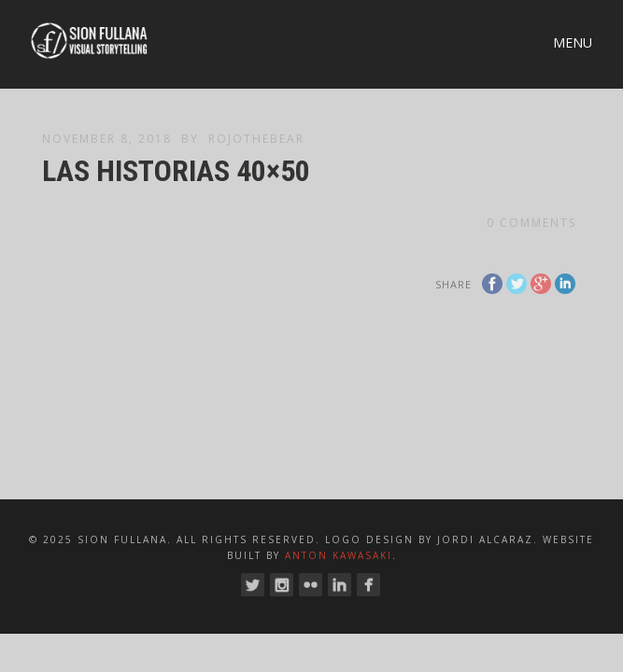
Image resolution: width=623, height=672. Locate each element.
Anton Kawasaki (339, 555)
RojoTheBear (256, 139)
